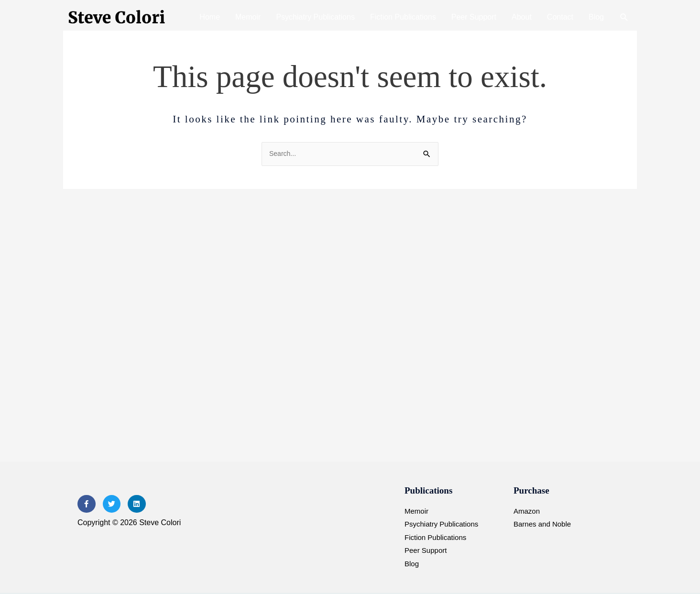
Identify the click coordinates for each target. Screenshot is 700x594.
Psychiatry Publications (315, 17)
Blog (596, 17)
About (522, 17)
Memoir (248, 17)
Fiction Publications (403, 17)
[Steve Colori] (118, 17)
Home (210, 17)
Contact (560, 17)
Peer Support (474, 17)
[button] (624, 17)
